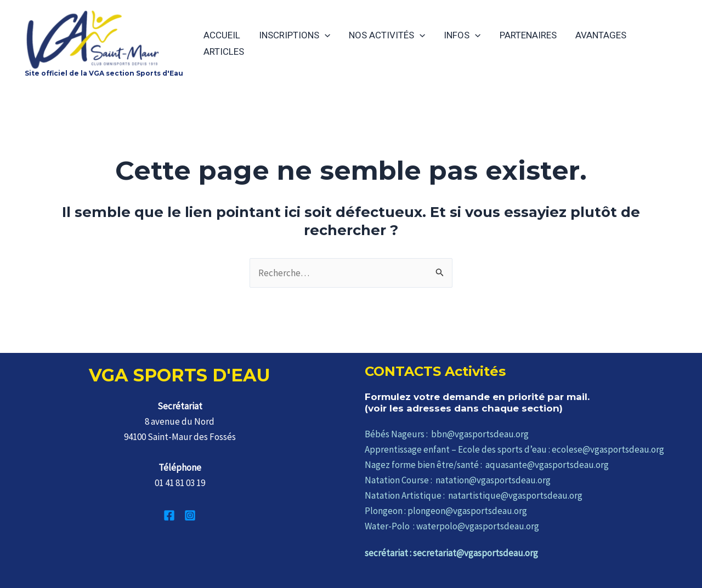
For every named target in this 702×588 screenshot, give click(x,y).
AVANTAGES (601, 35)
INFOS (462, 35)
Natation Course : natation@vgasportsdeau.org (458, 480)
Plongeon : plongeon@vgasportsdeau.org (446, 511)
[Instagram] (190, 515)
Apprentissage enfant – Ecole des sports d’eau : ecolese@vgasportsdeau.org (514, 449)
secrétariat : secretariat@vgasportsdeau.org (451, 553)
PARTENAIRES (528, 35)
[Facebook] (169, 515)
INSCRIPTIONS (295, 35)
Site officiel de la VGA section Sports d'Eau (104, 73)
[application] (325, 35)
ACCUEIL (222, 35)
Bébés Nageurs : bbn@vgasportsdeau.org (447, 434)
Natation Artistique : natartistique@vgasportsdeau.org (474, 495)
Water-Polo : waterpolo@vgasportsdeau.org (452, 526)
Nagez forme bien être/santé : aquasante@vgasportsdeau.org (487, 465)
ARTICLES (224, 52)
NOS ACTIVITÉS (387, 35)
